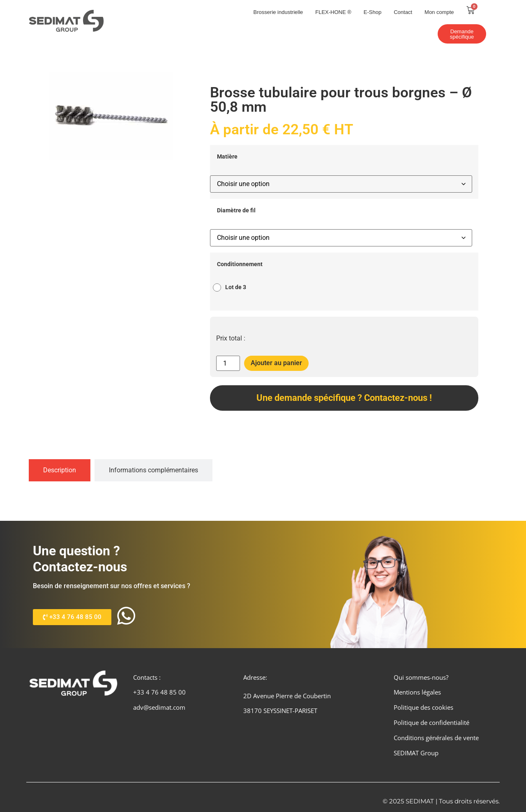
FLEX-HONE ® (333, 12)
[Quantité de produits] (228, 363)
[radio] (232, 288)
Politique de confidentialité (431, 722)
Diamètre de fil (236, 211)
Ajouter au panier (276, 363)
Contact (403, 12)
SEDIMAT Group (416, 753)
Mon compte (439, 12)
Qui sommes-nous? (421, 677)
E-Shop (373, 12)
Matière (227, 157)
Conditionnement (240, 265)
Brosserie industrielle (278, 12)
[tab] (60, 470)
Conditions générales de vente (436, 738)
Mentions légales (417, 692)
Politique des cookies (423, 707)
